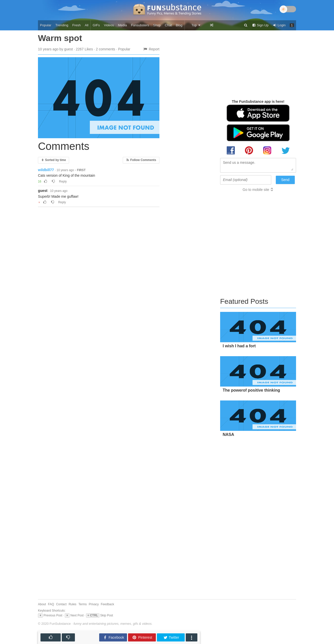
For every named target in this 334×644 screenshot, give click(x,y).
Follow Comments (141, 160)
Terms (83, 604)
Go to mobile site (256, 190)
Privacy (94, 604)
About (42, 604)
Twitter (171, 638)
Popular (46, 25)
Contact (61, 604)
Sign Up (260, 25)
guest (43, 191)
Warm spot (60, 38)
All (87, 25)
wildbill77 (46, 170)
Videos (109, 25)
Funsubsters (140, 25)
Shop (157, 25)
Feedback (107, 604)
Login (279, 25)
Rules (72, 604)
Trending (62, 25)
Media (122, 25)
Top (196, 25)
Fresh (77, 25)
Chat (168, 25)
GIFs (96, 25)
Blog (179, 25)
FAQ (51, 604)
